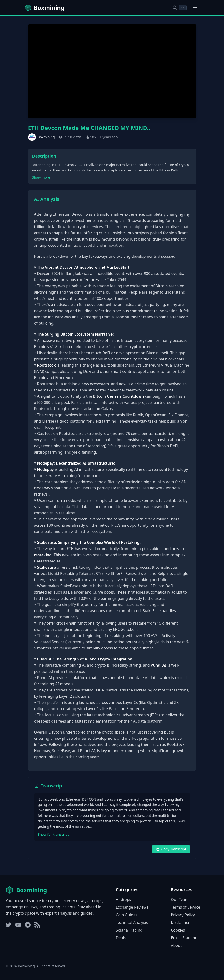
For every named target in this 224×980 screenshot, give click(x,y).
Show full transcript (53, 834)
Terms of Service (185, 907)
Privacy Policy (183, 915)
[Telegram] (28, 925)
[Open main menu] (195, 8)
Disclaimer (180, 922)
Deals (121, 938)
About (176, 945)
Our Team (180, 900)
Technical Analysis (132, 922)
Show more (41, 177)
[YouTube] (18, 925)
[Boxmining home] (44, 8)
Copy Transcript (171, 849)
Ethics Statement (186, 938)
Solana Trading (129, 930)
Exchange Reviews (132, 907)
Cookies (178, 930)
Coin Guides (127, 915)
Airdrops (124, 900)
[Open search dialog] (179, 8)
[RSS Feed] (37, 925)
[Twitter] (9, 925)
